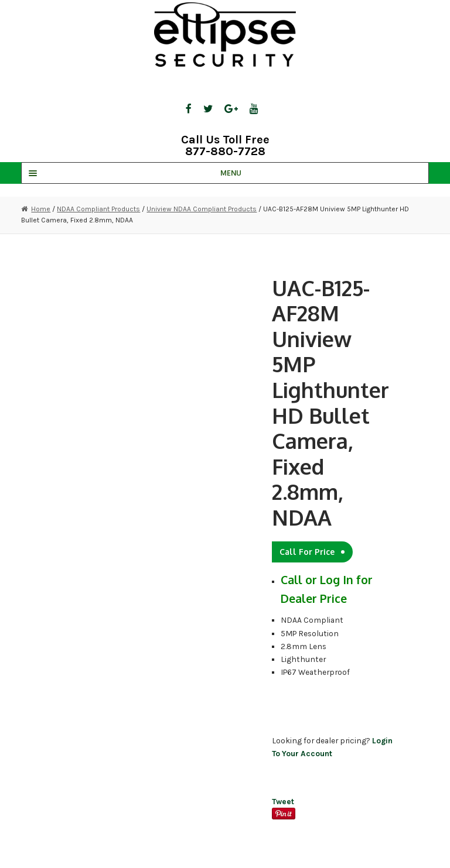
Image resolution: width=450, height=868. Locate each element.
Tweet (283, 801)
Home (41, 209)
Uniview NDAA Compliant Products (202, 209)
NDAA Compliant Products (98, 209)
